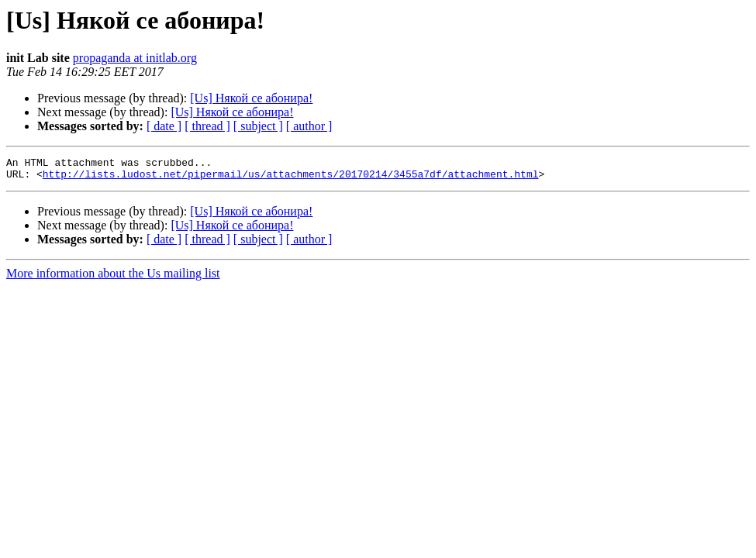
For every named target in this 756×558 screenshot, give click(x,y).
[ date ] (164, 126)
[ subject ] (258, 126)
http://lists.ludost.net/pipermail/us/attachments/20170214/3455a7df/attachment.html (291, 178)
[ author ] (309, 126)
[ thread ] (207, 126)
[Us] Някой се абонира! (251, 98)
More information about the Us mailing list (113, 278)
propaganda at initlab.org (135, 58)
